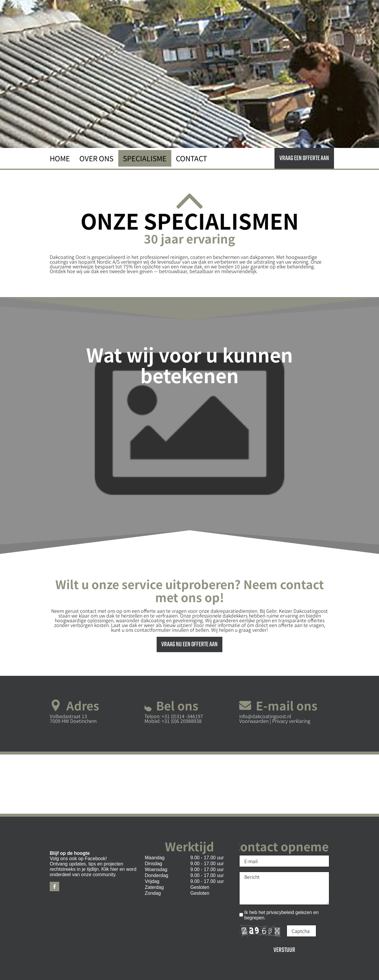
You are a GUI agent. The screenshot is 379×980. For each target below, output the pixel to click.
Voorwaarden (254, 721)
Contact (191, 158)
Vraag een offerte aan (304, 158)
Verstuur (284, 950)
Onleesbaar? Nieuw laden (324, 931)
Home (60, 158)
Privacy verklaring (291, 721)
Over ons (96, 158)
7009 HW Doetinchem (73, 721)
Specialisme (145, 158)
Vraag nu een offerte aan (189, 644)
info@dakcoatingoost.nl (265, 716)
